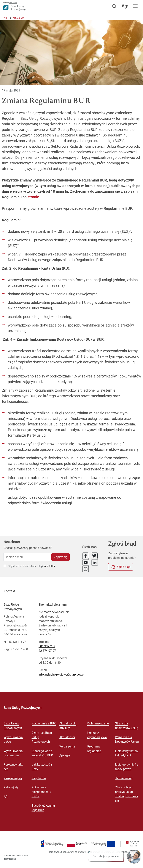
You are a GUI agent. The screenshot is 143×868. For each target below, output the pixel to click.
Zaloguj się (11, 787)
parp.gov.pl (13, 3)
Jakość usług (124, 778)
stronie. (34, 197)
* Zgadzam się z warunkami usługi (25, 566)
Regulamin (39, 778)
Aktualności (19, 18)
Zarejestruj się (13, 778)
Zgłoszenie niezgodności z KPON (42, 792)
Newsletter (49, 566)
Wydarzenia (67, 746)
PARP (5, 18)
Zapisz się (61, 557)
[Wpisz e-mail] (27, 557)
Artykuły (65, 756)
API (6, 797)
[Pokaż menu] (135, 6)
